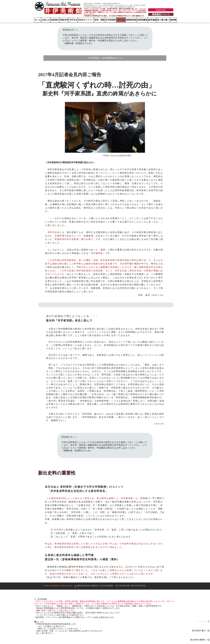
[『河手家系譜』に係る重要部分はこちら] (105, 58)
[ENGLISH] (161, 10)
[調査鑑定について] (161, 14)
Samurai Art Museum (63, 3)
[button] (173, 20)
